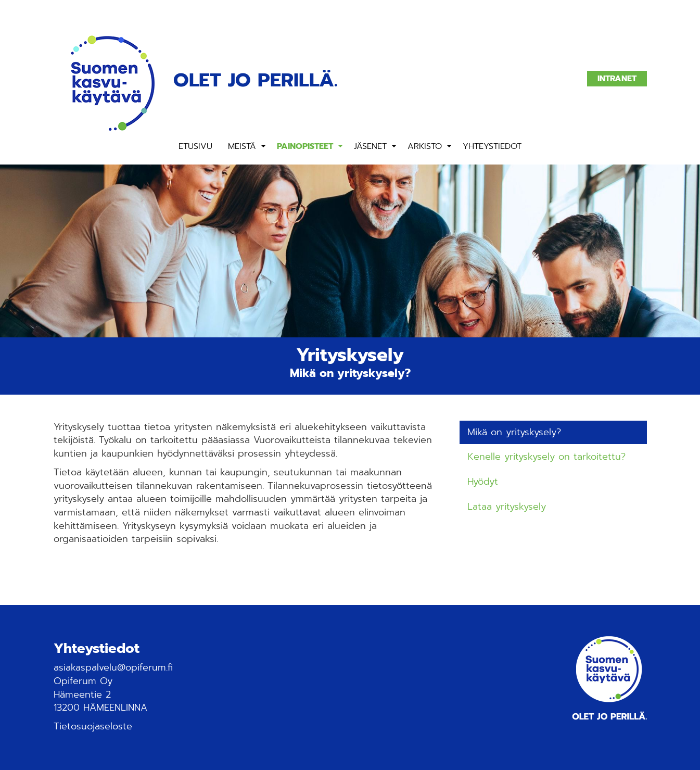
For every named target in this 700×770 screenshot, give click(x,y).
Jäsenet (370, 146)
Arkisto (425, 146)
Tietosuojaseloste (93, 726)
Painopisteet (305, 146)
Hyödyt (483, 482)
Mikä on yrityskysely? (514, 432)
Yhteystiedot (492, 146)
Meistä (242, 146)
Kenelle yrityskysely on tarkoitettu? (546, 457)
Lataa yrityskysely (507, 507)
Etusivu (195, 146)
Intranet (617, 79)
